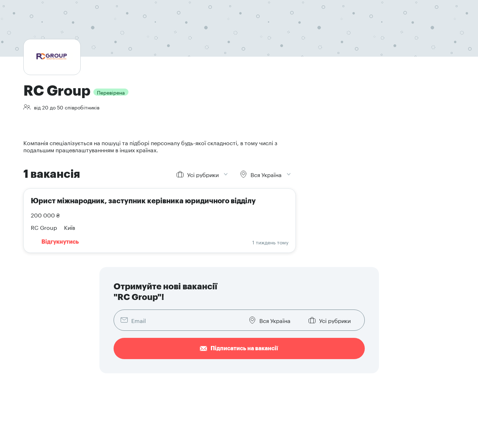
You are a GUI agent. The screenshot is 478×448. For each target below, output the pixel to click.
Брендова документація (353, 365)
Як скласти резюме (164, 376)
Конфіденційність (45, 437)
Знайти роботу (158, 355)
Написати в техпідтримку (355, 376)
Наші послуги (252, 376)
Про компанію (341, 355)
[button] (430, 348)
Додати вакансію (256, 355)
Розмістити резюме (164, 365)
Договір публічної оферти (144, 437)
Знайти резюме (254, 365)
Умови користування (90, 437)
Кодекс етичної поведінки (203, 437)
